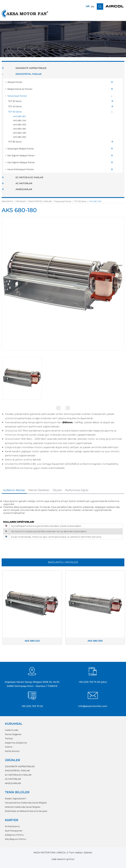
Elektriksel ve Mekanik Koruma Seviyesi (26, 811)
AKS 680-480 (20, 133)
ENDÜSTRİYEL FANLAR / (41, 201)
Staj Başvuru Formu (16, 839)
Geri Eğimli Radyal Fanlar (21, 162)
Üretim (9, 747)
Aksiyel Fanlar (15, 82)
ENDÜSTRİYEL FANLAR (29, 74)
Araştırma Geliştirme (16, 743)
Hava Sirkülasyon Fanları (21, 169)
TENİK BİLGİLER (17, 792)
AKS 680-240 (20, 120)
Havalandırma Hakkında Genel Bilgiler (26, 803)
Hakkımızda (12, 730)
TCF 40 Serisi (15, 106)
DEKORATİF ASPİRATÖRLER (31, 68)
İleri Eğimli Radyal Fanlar (21, 155)
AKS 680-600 (20, 137)
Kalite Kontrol (12, 751)
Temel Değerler (13, 734)
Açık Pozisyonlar (14, 831)
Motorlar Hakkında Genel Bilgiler (23, 807)
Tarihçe (9, 738)
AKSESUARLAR (24, 189)
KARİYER (12, 820)
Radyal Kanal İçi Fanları (20, 89)
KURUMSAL (14, 724)
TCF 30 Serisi (15, 101)
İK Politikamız (12, 826)
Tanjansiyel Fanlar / (64, 201)
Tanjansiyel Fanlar (17, 96)
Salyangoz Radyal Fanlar (21, 149)
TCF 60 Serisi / (82, 201)
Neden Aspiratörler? (16, 799)
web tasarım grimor (63, 859)
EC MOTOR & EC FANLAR (29, 177)
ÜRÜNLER (12, 760)
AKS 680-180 (19, 116)
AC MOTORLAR (24, 183)
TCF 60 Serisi (15, 112)
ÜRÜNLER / (22, 201)
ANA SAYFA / (9, 201)
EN (93, 7)
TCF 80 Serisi (15, 142)
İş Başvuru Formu (14, 835)
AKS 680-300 (20, 125)
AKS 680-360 (20, 129)
